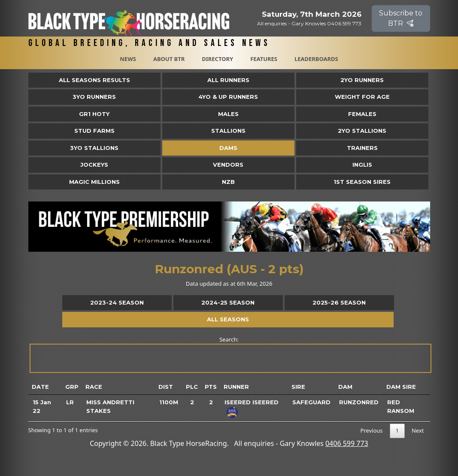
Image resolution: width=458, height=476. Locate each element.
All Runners (228, 80)
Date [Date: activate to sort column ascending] (40, 387)
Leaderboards (316, 59)
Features (264, 59)
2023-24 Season (117, 302)
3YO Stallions (94, 148)
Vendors (228, 165)
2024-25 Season (228, 302)
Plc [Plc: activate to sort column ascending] (192, 387)
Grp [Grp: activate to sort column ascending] (72, 387)
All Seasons (228, 319)
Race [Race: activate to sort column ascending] (94, 387)
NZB (228, 182)
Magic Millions (94, 182)
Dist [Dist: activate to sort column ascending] (166, 387)
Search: (230, 354)
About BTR (169, 59)
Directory (217, 59)
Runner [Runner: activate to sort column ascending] (236, 387)
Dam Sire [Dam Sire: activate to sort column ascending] (401, 387)
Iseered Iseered (252, 402)
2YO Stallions (362, 131)
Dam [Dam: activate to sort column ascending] (345, 387)
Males (228, 114)
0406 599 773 (347, 443)
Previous (371, 430)
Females (362, 114)
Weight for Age (362, 97)
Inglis (362, 165)
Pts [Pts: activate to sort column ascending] (211, 387)
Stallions (228, 131)
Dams (228, 148)
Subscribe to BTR (401, 18)
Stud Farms (94, 131)
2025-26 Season (339, 302)
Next (418, 430)
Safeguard (311, 402)
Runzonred (359, 402)
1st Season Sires (362, 182)
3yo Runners (94, 97)
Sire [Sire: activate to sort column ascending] (298, 387)
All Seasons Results (94, 80)
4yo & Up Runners (228, 97)
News (128, 59)
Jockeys (94, 165)
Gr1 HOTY (94, 114)
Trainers (362, 148)
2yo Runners (362, 80)
